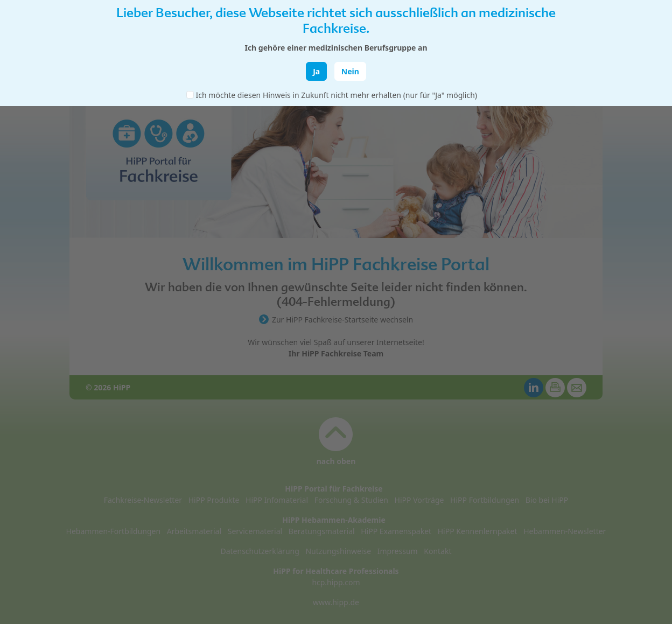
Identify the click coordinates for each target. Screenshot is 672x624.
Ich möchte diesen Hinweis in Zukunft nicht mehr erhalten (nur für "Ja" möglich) (337, 95)
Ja (316, 71)
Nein (350, 71)
